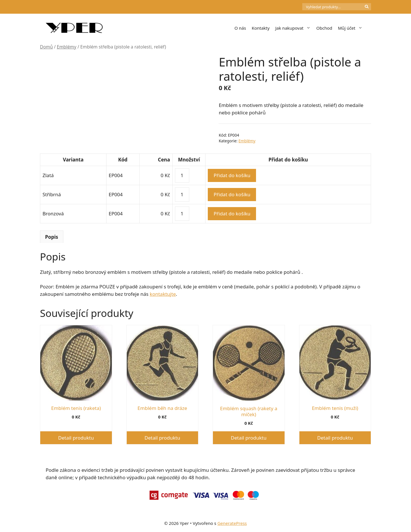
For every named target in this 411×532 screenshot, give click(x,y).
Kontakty (261, 28)
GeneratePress (232, 523)
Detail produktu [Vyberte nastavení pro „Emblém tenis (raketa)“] (76, 438)
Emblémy (67, 47)
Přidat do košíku (232, 175)
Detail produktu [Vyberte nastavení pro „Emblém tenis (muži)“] (335, 438)
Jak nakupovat (294, 28)
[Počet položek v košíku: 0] (293, 7)
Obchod (324, 28)
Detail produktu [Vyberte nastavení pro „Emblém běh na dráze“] (162, 438)
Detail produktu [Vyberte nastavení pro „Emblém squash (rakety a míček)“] (249, 438)
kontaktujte (163, 294)
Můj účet (352, 28)
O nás (240, 28)
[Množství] (182, 175)
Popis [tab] (52, 237)
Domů (46, 47)
